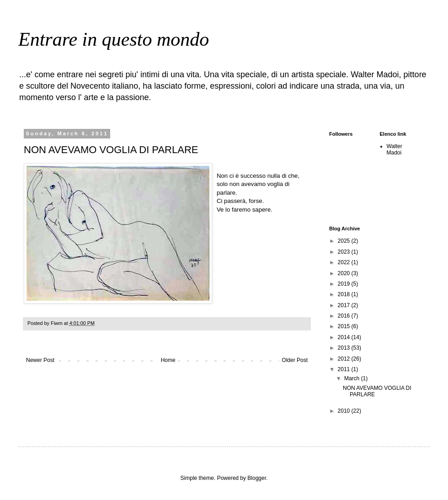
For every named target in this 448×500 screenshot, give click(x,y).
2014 (345, 337)
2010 (345, 411)
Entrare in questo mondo (114, 39)
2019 (345, 284)
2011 (345, 369)
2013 (345, 348)
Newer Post (40, 360)
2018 (345, 294)
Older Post (295, 360)
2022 (345, 262)
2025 (345, 241)
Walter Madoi (395, 149)
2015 (345, 326)
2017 (345, 305)
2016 (345, 316)
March (353, 378)
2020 (345, 273)
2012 (345, 359)
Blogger (257, 478)
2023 (345, 252)
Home (168, 360)
